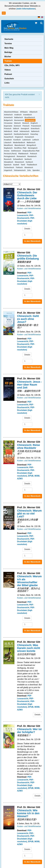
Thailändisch (32, 165)
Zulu (29, 170)
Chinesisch (30, 120)
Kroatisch (8, 140)
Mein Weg (9, 48)
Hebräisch (8, 131)
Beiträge (8, 52)
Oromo (7, 151)
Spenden (36, 170)
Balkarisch (19, 117)
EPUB (31, 476)
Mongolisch (31, 145)
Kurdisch (17, 140)
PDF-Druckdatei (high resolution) (26, 221)
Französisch (36, 126)
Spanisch (8, 165)
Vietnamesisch (20, 170)
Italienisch (35, 131)
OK (4, 13)
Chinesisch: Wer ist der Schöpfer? (29, 731)
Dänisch (17, 123)
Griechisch (35, 129)
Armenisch (8, 117)
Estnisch (17, 126)
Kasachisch (9, 137)
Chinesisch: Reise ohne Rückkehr (29, 446)
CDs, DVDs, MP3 (12, 65)
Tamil (23, 165)
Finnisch (26, 126)
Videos (8, 70)
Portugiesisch (10, 156)
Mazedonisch (20, 145)
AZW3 (20, 479)
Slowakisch (9, 162)
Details (27, 229)
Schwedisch (18, 159)
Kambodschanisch (21, 134)
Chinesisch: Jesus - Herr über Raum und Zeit (30, 385)
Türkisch (19, 167)
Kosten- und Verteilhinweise (29, 208)
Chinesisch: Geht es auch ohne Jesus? (28, 319)
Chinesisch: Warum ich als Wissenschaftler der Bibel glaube (29, 581)
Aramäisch (27, 115)
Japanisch (8, 134)
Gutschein (9, 79)
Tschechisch (9, 167)
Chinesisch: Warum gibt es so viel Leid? (29, 514)
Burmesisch (19, 120)
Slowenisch (19, 162)
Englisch (34, 123)
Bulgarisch (8, 120)
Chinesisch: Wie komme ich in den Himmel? (28, 813)
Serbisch (28, 159)
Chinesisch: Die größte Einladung (28, 257)
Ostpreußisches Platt (31, 151)
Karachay (34, 134)
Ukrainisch (29, 167)
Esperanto (8, 126)
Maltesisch (31, 143)
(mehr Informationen (25, 9)
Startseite (9, 39)
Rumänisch (32, 156)
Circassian (8, 123)
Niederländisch (19, 143)
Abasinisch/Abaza (11, 112)
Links (7, 83)
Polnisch (33, 154)
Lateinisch (26, 140)
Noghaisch (8, 148)
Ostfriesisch (16, 151)
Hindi (16, 131)
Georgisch (25, 129)
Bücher (8, 57)
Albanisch (33, 112)
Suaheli (16, 165)
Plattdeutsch (23, 154)
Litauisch (8, 143)
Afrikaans (24, 112)
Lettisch (36, 140)
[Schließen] (39, 94)
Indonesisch (25, 131)
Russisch (8, 159)
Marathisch (8, 145)
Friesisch (8, 129)
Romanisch (21, 156)
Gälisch (16, 129)
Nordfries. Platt (20, 148)
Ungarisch (8, 170)
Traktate (8, 61)
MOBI (37, 476)
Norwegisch (33, 148)
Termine (8, 44)
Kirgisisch (19, 137)
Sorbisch (29, 162)
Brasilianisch (30, 117)
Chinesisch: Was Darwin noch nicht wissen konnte (29, 648)
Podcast (8, 74)
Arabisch (18, 115)
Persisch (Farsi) (10, 154)
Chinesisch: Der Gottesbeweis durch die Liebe (27, 195)
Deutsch (26, 123)
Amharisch (8, 115)
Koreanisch (29, 137)
